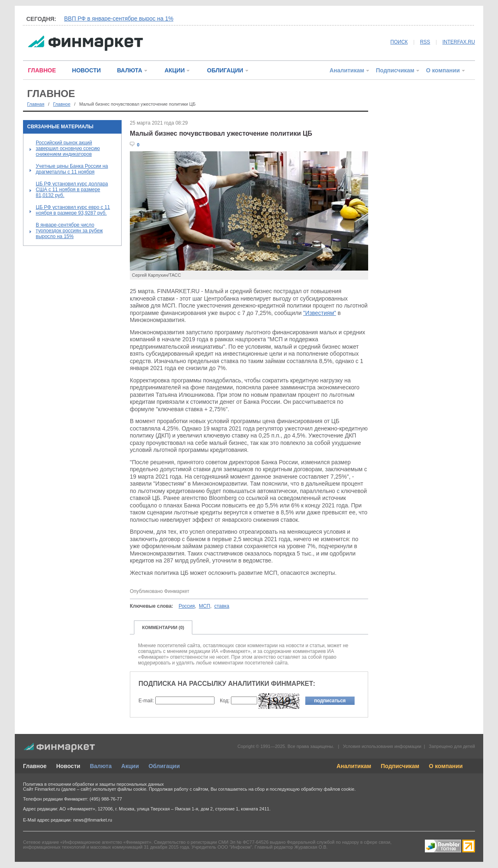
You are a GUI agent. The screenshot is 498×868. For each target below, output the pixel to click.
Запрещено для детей (452, 746)
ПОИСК (399, 42)
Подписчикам (395, 70)
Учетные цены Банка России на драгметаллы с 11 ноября (72, 169)
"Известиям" (320, 313)
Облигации (164, 766)
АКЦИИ (174, 70)
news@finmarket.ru (93, 820)
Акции (130, 766)
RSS (425, 42)
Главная (36, 104)
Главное (62, 104)
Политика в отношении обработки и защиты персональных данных (93, 784)
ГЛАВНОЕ (42, 70)
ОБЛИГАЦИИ (225, 70)
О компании (443, 70)
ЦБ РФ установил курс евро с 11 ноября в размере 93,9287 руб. (73, 210)
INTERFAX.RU (459, 42)
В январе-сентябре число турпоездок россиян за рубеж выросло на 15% (69, 231)
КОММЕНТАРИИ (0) (163, 627)
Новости (68, 766)
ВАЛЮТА (130, 70)
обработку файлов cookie (327, 789)
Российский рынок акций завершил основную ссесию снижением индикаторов (68, 148)
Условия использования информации (382, 746)
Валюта (101, 766)
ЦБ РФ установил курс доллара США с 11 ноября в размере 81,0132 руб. (72, 190)
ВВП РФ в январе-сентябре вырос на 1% (119, 19)
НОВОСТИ (86, 70)
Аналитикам (347, 70)
